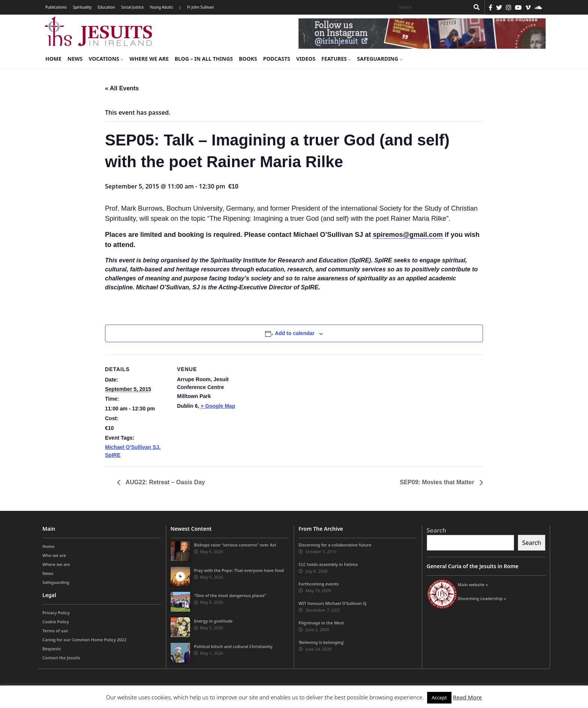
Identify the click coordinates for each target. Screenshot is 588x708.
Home (53, 59)
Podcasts (276, 59)
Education (106, 7)
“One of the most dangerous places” (230, 596)
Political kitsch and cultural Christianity (233, 646)
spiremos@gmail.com (408, 235)
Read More (467, 697)
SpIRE (113, 455)
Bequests (52, 649)
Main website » (473, 585)
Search (436, 530)
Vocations (106, 59)
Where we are (149, 59)
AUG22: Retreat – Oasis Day (165, 482)
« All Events (122, 88)
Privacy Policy (56, 613)
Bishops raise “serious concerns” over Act (235, 545)
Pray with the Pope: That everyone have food (239, 570)
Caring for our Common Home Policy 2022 (84, 640)
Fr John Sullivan (201, 7)
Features (336, 59)
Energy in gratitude (213, 621)
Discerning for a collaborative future (335, 545)
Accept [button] (439, 698)
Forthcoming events (319, 584)
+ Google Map (218, 406)
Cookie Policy (56, 622)
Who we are (54, 555)
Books (248, 59)
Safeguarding (380, 59)
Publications (56, 7)
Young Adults (161, 7)
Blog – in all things (204, 59)
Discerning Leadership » (482, 598)
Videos (306, 59)
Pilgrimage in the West (321, 623)
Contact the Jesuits (61, 658)
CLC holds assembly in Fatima (328, 564)
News (75, 59)
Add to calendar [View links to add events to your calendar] (295, 333)
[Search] (432, 7)
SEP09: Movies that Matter (438, 482)
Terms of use (55, 631)
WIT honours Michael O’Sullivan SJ (332, 603)
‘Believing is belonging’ (321, 642)
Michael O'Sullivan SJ (132, 447)
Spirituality (82, 7)
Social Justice (132, 7)
